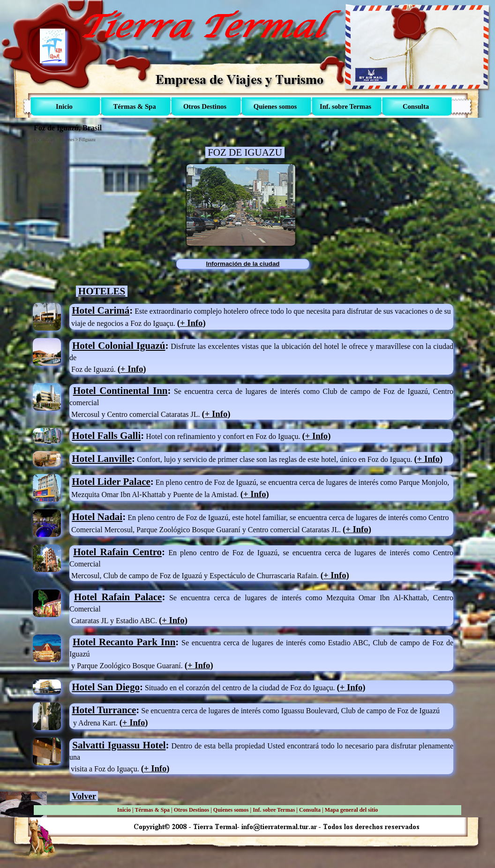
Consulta (310, 810)
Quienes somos (231, 810)
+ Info (155, 768)
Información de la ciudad (243, 264)
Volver (84, 796)
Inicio (124, 810)
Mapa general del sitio (352, 810)
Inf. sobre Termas (274, 810)
